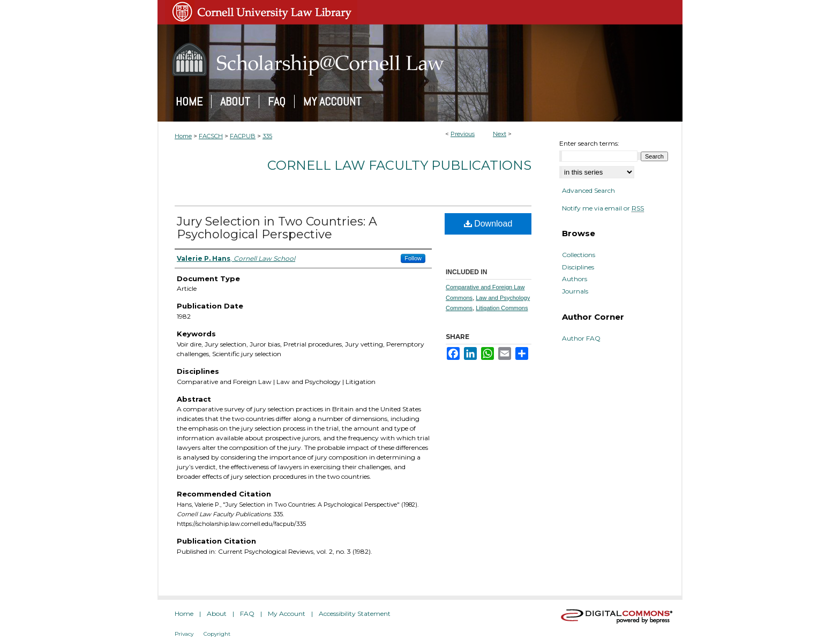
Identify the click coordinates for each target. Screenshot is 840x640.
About (217, 613)
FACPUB (243, 136)
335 (267, 136)
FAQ (247, 613)
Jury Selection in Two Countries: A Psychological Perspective (277, 228)
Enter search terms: (589, 143)
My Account (287, 613)
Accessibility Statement (355, 613)
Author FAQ (581, 338)
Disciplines (578, 267)
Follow (413, 258)
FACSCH (211, 136)
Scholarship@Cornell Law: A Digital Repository (420, 59)
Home (183, 136)
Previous (463, 134)
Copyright (217, 634)
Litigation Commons (502, 308)
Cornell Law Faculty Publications (399, 165)
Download (488, 224)
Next (500, 134)
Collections (579, 255)
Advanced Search (588, 190)
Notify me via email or (603, 208)
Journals (575, 291)
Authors (575, 279)
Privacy (184, 634)
